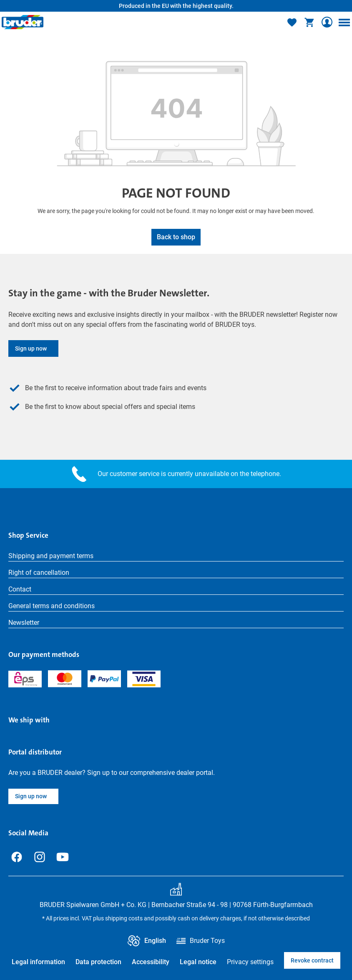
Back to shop (176, 237)
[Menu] (344, 22)
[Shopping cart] (309, 22)
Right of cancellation (39, 573)
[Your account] (327, 22)
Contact (20, 589)
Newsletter (24, 623)
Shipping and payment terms (51, 556)
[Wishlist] (292, 22)
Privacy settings (250, 962)
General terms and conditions (52, 606)
